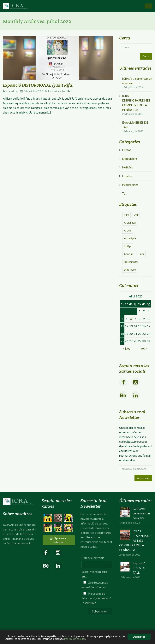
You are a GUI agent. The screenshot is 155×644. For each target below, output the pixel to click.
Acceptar (139, 637)
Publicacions (130, 185)
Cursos (127, 150)
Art (136, 215)
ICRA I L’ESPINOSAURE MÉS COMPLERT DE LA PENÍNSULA (136, 103)
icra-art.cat (12, 91)
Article (128, 231)
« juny (127, 348)
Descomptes (131, 262)
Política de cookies (75, 639)
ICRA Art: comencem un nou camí (137, 81)
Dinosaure (130, 270)
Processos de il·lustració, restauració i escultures (96, 598)
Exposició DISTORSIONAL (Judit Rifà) (38, 85)
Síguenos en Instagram (59, 540)
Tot (64, 91)
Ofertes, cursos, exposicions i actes (95, 585)
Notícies (128, 167)
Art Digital (130, 223)
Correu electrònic (93, 558)
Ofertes (127, 176)
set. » (144, 348)
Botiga (128, 246)
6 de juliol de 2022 (33, 91)
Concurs (129, 254)
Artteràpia (130, 238)
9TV (127, 215)
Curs (141, 254)
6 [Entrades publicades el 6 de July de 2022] (131, 319)
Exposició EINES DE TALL (135, 125)
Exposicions (54, 91)
